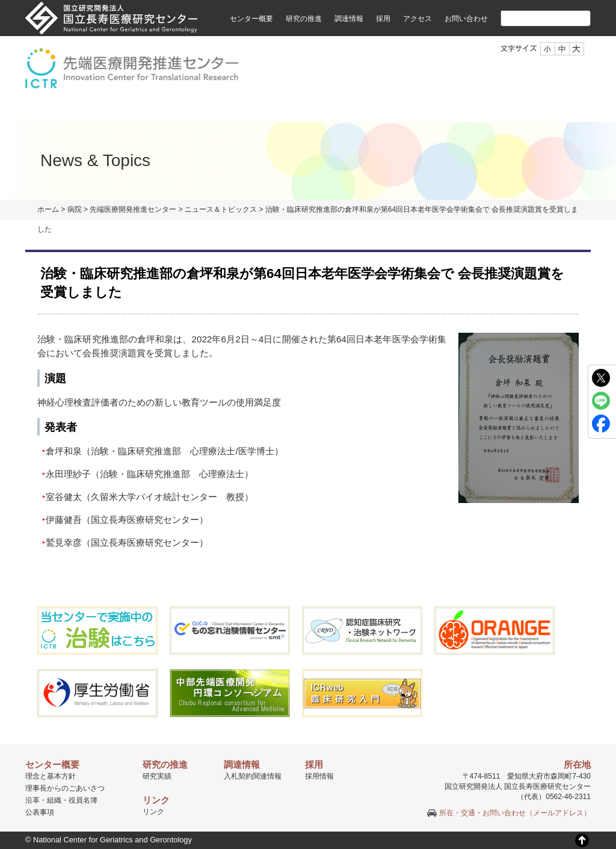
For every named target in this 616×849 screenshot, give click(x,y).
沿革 (32, 800)
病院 (75, 209)
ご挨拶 (110, 108)
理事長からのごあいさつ (65, 788)
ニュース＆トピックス (221, 209)
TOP (53, 108)
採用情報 (319, 776)
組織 (171, 108)
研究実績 (157, 776)
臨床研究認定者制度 (362, 108)
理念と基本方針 (51, 776)
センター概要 (251, 19)
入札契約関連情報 (253, 776)
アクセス (417, 19)
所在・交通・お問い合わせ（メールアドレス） (515, 813)
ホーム (48, 209)
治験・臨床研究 (252, 108)
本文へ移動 (283, 0)
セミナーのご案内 (476, 108)
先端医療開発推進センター (133, 209)
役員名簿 (83, 800)
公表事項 (40, 812)
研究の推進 (304, 19)
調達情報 (349, 19)
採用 (383, 19)
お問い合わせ (466, 19)
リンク (153, 812)
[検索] (531, 18)
